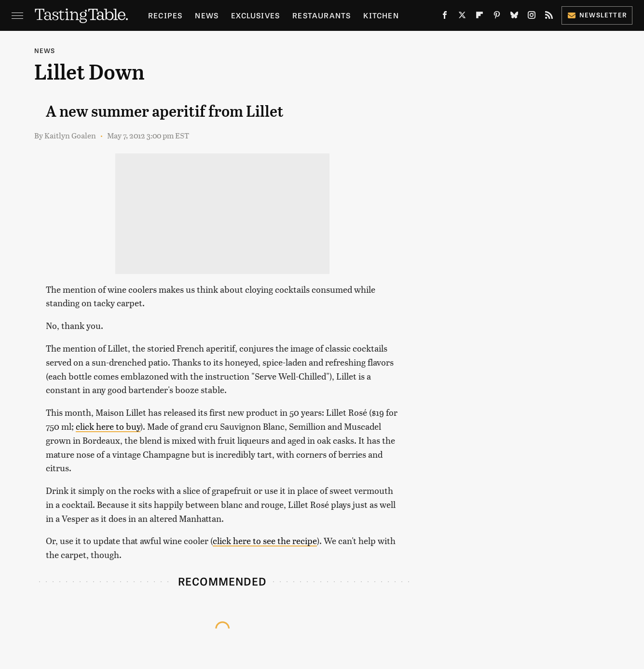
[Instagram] (532, 17)
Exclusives (255, 15)
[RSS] (549, 17)
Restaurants (322, 15)
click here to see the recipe (265, 540)
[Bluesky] (514, 17)
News (207, 15)
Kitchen (381, 15)
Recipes (165, 15)
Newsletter (597, 15)
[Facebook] (445, 17)
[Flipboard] (480, 17)
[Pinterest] (497, 17)
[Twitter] (462, 17)
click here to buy (108, 426)
